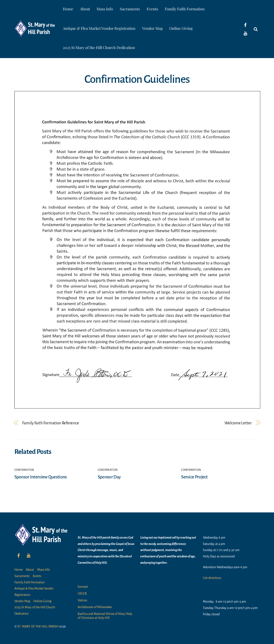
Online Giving (181, 28)
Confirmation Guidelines (137, 79)
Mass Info (105, 9)
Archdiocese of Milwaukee (95, 607)
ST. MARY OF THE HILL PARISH (38, 626)
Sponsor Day (109, 477)
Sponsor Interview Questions (41, 477)
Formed (83, 587)
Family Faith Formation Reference (51, 423)
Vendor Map (152, 28)
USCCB (82, 594)
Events (152, 9)
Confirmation (24, 470)
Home (68, 9)
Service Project (194, 477)
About (85, 9)
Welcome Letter (238, 423)
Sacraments (130, 9)
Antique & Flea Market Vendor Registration (99, 28)
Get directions (212, 578)
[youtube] (245, 33)
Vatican (82, 600)
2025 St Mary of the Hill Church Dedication (99, 48)
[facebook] (245, 25)
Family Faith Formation (185, 9)
